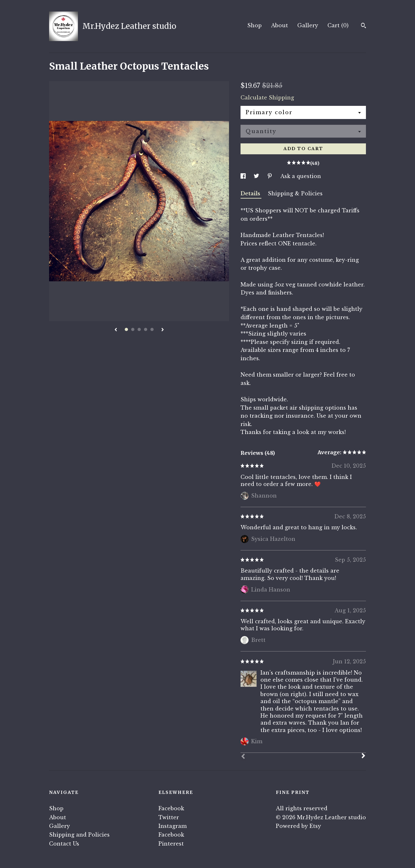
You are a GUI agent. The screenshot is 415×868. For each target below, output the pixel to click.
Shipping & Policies (295, 193)
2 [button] (133, 329)
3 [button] (139, 329)
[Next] (363, 756)
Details (251, 193)
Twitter (169, 817)
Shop (254, 25)
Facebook (171, 808)
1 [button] (126, 329)
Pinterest (171, 844)
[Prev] (243, 757)
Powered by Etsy (298, 826)
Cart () (338, 25)
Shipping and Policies (79, 835)
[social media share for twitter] (257, 176)
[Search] (364, 26)
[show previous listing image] (116, 330)
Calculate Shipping (267, 98)
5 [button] (152, 329)
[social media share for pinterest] (271, 176)
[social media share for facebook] (244, 176)
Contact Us (64, 844)
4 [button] (146, 329)
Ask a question (301, 176)
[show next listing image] (163, 330)
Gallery (308, 25)
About (279, 25)
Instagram (173, 826)
